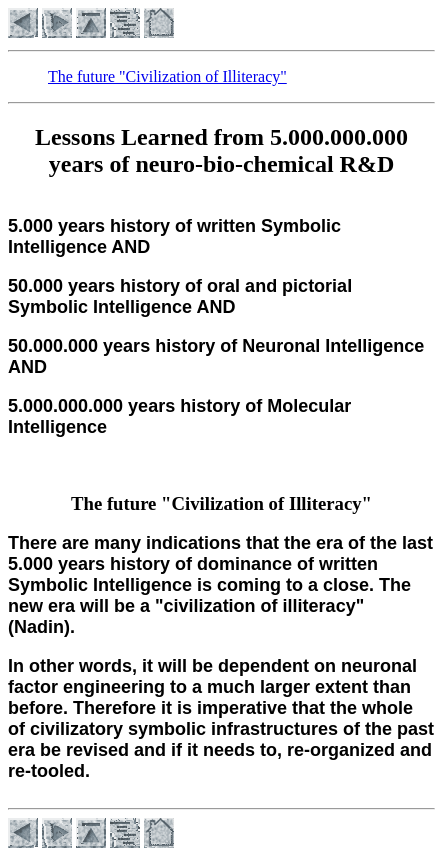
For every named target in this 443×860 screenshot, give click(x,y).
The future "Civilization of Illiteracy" (167, 76)
